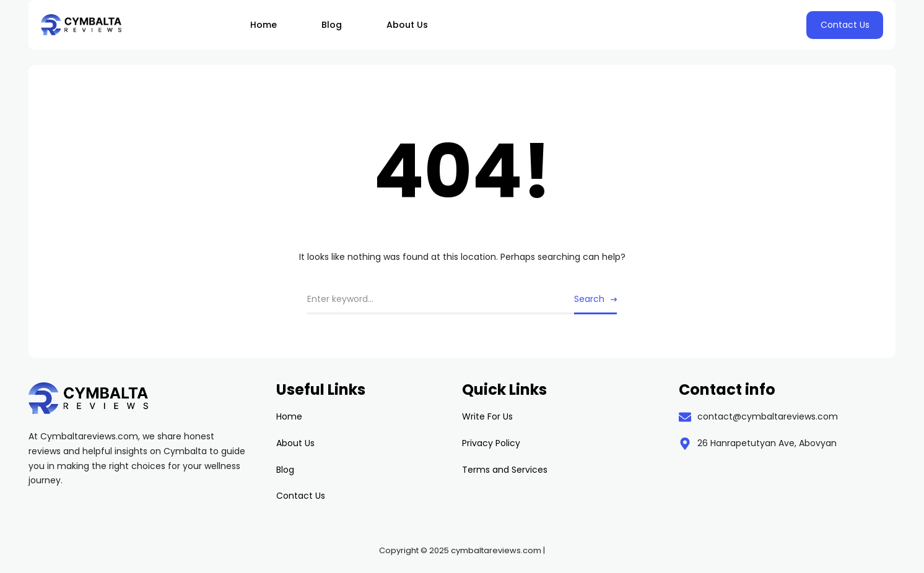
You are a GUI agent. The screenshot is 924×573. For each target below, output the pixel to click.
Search (589, 299)
